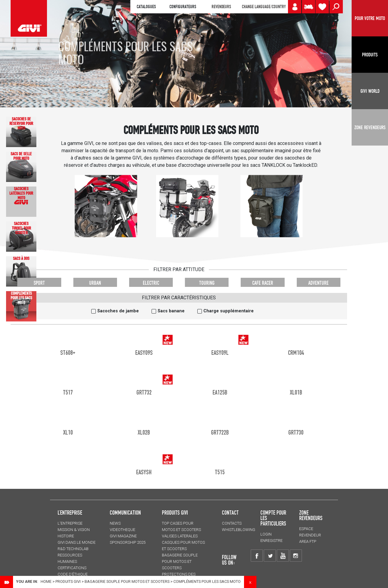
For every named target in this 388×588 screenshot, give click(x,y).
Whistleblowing (239, 530)
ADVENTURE (318, 283)
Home (46, 581)
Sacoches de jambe (118, 311)
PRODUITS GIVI (175, 512)
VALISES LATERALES (180, 536)
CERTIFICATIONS (72, 568)
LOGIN (266, 534)
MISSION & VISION (74, 530)
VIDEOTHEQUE (122, 530)
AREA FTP (308, 541)
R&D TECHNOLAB (73, 549)
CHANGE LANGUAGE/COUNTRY (264, 7)
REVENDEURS (221, 7)
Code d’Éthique (73, 574)
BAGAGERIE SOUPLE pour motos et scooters (127, 581)
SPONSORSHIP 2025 (128, 542)
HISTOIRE (66, 536)
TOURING (207, 283)
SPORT (39, 283)
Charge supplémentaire (229, 311)
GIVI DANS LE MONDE (77, 542)
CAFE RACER (263, 283)
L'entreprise (70, 523)
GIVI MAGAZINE (123, 536)
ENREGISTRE (271, 541)
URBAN (95, 283)
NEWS (115, 523)
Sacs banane (171, 311)
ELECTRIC (151, 283)
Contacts (232, 523)
